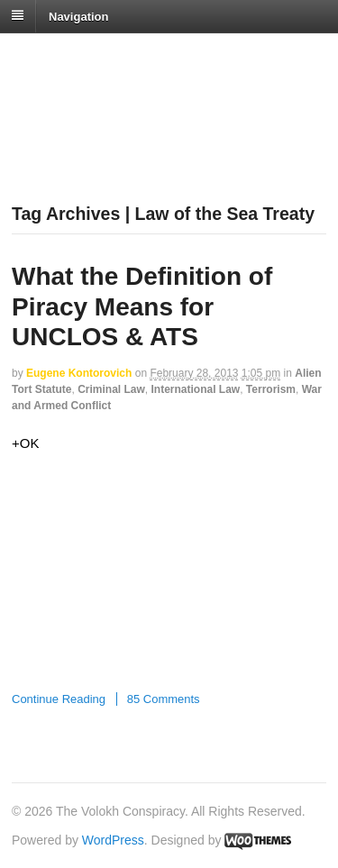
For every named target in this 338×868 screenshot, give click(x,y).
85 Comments (164, 699)
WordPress (113, 840)
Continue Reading (59, 699)
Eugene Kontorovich (79, 373)
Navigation (78, 16)
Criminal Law (111, 389)
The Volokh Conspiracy (139, 55)
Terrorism (271, 389)
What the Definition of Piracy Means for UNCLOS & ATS (142, 306)
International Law (195, 389)
